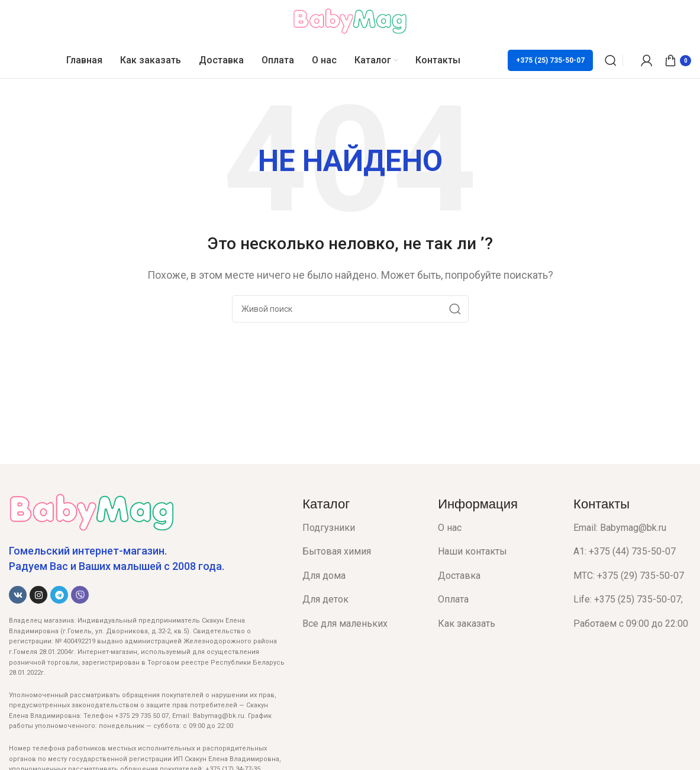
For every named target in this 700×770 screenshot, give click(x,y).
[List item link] (361, 528)
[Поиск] (611, 60)
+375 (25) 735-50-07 (550, 60)
